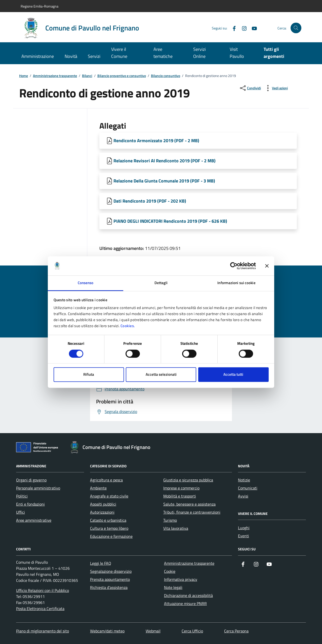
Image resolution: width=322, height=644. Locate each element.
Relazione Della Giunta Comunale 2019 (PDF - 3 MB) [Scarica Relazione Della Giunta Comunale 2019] (164, 181)
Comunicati (248, 488)
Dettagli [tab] (161, 283)
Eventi (244, 536)
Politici (22, 496)
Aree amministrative (34, 520)
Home (24, 76)
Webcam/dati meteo (107, 631)
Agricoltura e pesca (106, 480)
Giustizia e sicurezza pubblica (188, 480)
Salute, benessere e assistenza (189, 504)
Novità (71, 56)
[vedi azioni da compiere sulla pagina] (276, 88)
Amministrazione (38, 56)
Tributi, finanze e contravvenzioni (192, 512)
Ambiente (98, 488)
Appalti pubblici (103, 504)
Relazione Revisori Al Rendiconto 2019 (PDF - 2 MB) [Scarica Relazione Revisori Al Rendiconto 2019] (165, 161)
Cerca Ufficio (192, 631)
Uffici (21, 512)
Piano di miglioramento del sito (43, 631)
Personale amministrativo (38, 488)
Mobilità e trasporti (180, 496)
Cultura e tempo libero (109, 528)
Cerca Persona (236, 631)
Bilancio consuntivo (166, 76)
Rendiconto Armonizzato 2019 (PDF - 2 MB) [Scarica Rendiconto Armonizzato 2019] (156, 141)
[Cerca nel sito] (296, 28)
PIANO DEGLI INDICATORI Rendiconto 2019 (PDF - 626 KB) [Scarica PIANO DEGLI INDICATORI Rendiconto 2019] (170, 221)
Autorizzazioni (102, 512)
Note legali (173, 587)
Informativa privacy (181, 579)
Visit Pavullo (237, 53)
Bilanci (87, 76)
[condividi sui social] (250, 88)
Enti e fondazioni (30, 504)
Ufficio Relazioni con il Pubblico (43, 590)
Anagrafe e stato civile (109, 496)
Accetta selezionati (161, 375)
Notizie (244, 480)
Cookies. (128, 326)
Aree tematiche (163, 53)
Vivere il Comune (119, 53)
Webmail (153, 631)
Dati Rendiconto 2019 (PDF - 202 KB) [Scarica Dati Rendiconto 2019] (150, 201)
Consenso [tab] (86, 283)
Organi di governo (31, 480)
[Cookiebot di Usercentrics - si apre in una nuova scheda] (234, 266)
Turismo (170, 520)
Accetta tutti (233, 375)
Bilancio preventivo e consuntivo (122, 76)
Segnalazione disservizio (111, 571)
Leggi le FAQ (101, 563)
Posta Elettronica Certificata (40, 609)
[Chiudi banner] (267, 266)
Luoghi (244, 528)
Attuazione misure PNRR (185, 603)
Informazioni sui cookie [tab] (236, 283)
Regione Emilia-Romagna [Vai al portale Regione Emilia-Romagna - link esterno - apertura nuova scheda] (39, 6)
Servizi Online (199, 53)
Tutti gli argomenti (274, 53)
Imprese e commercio (181, 488)
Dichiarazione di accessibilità (188, 595)
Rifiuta (89, 375)
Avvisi (243, 496)
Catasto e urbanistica (108, 520)
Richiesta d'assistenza (109, 587)
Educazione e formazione (111, 536)
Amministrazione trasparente (55, 76)
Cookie (170, 571)
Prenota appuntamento (110, 579)
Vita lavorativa (176, 528)
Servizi (94, 56)
